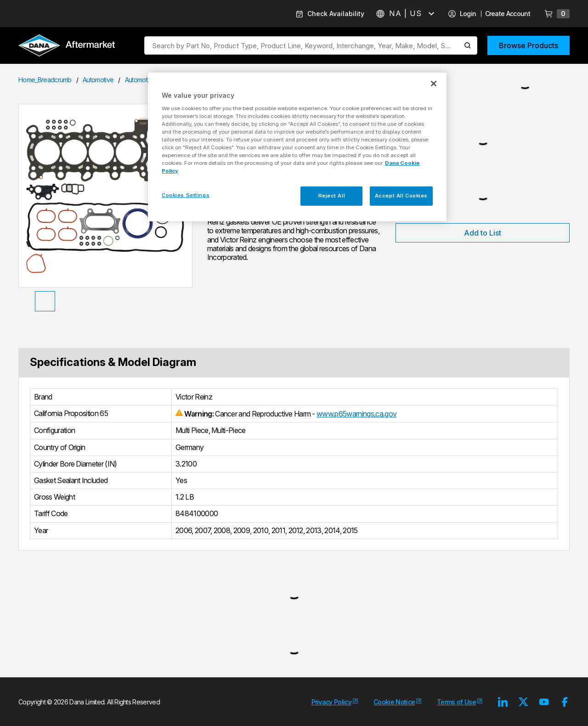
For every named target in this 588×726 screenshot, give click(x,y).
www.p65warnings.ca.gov (356, 414)
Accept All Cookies (401, 196)
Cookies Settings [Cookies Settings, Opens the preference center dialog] (186, 195)
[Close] (434, 84)
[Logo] (67, 46)
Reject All (332, 196)
